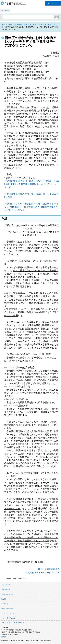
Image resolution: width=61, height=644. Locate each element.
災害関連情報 (6, 590)
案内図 (4, 637)
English (6, 10)
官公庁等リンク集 (7, 594)
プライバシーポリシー (8, 613)
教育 (11, 24)
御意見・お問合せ (7, 609)
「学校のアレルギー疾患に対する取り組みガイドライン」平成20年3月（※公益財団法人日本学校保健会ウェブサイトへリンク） (31, 207)
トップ (4, 24)
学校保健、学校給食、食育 (26, 24)
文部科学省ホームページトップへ (44, 573)
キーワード (5, 604)
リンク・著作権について (9, 618)
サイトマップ (6, 585)
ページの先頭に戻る (50, 569)
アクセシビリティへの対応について (13, 623)
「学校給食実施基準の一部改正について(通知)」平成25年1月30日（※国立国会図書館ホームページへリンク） (32, 184)
